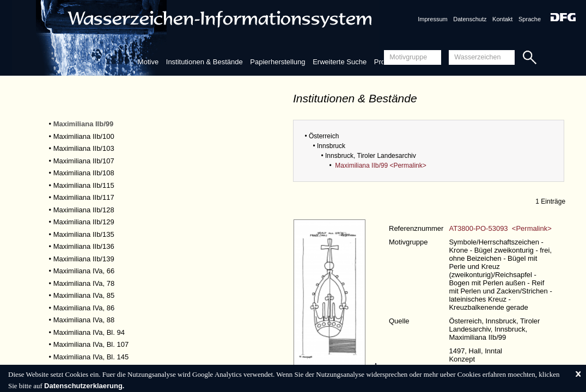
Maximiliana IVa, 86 (84, 308)
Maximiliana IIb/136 (84, 246)
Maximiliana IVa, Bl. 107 (91, 344)
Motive (148, 62)
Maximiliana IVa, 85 (84, 295)
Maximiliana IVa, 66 (84, 271)
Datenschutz (470, 19)
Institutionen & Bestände (205, 62)
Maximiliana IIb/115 (84, 185)
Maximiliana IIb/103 (84, 148)
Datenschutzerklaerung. (84, 386)
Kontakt (502, 19)
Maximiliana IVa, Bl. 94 (89, 332)
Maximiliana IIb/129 (84, 222)
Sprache (530, 19)
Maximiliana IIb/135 (84, 234)
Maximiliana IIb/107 (84, 161)
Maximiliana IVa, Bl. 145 (91, 357)
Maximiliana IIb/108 (84, 173)
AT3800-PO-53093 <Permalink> (500, 228)
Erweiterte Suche (340, 62)
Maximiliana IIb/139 (84, 259)
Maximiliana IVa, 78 (84, 283)
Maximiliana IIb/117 (84, 197)
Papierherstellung (277, 62)
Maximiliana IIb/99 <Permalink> (380, 166)
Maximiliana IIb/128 (84, 210)
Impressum (432, 19)
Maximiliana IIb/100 (84, 136)
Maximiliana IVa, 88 (84, 320)
